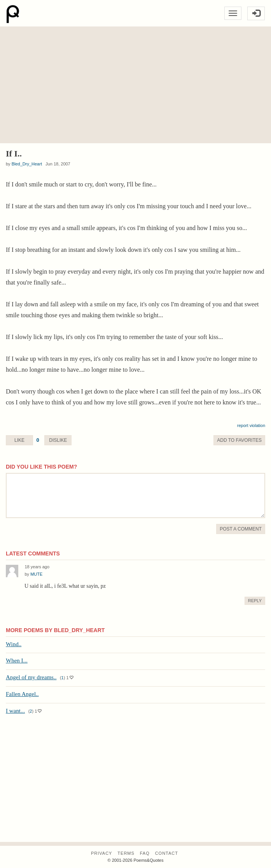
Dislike (58, 440)
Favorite (239, 440)
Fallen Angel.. (22, 694)
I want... (15, 711)
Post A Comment (241, 529)
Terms (126, 853)
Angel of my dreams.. (31, 677)
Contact (167, 853)
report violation (251, 425)
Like (19, 440)
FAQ (145, 853)
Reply (255, 601)
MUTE (36, 574)
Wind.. (14, 644)
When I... (17, 661)
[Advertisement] (135, 85)
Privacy (101, 853)
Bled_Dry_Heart (27, 164)
